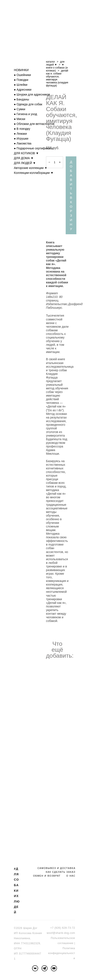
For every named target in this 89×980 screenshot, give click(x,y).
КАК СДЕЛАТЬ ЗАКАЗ (61, 872)
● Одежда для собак (28, 104)
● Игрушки (21, 139)
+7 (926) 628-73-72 (63, 928)
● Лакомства (23, 143)
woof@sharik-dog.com (61, 933)
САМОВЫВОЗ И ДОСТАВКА (56, 868)
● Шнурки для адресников (32, 94)
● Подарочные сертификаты (34, 148)
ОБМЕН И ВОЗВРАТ (47, 876)
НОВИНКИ (21, 70)
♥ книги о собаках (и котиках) (57, 68)
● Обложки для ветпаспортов (34, 124)
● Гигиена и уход (25, 114)
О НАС (71, 876)
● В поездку (22, 129)
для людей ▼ (55, 63)
